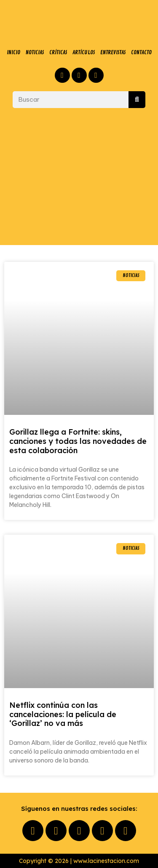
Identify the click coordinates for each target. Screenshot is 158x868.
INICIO (13, 52)
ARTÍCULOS (84, 52)
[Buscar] (137, 100)
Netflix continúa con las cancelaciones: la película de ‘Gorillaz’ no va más (63, 714)
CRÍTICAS (58, 52)
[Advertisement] (79, 177)
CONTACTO (141, 52)
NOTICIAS (35, 52)
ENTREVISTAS (113, 52)
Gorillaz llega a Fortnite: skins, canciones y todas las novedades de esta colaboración (78, 441)
